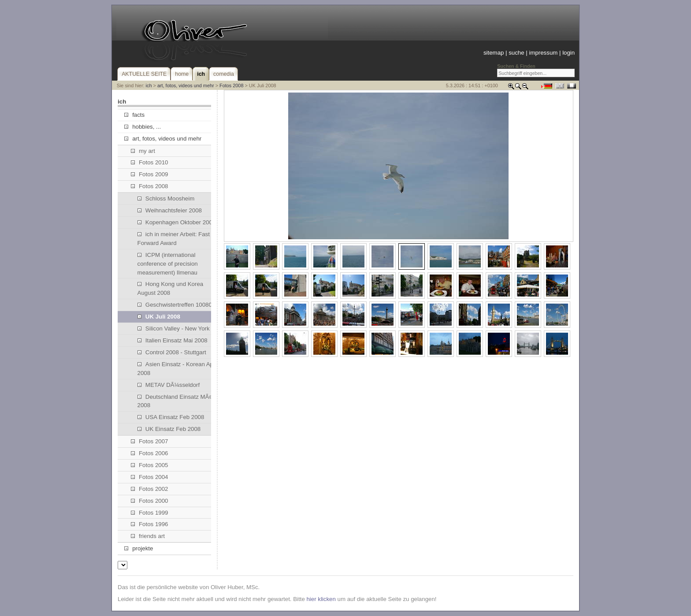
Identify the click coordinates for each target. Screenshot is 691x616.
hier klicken (321, 599)
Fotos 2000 (150, 501)
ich (149, 85)
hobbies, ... (143, 127)
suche (516, 53)
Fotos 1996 (150, 524)
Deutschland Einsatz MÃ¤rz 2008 (177, 401)
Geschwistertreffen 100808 (176, 305)
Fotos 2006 (150, 453)
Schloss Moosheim (166, 199)
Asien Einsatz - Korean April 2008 (178, 369)
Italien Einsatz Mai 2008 (173, 340)
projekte (139, 548)
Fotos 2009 (150, 174)
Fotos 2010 (150, 162)
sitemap (494, 53)
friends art (148, 536)
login (568, 53)
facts (134, 115)
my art (143, 151)
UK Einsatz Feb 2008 (169, 429)
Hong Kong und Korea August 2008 (171, 288)
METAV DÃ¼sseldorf (169, 385)
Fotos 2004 (150, 477)
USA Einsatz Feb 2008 (171, 417)
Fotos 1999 (150, 513)
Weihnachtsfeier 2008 (170, 210)
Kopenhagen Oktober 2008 (177, 222)
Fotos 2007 (150, 441)
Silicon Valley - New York (174, 328)
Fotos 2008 (231, 85)
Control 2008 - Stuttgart (172, 352)
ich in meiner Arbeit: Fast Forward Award (174, 239)
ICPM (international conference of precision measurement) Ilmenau (168, 264)
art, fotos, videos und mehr (186, 85)
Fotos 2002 (150, 489)
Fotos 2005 (150, 465)
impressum (543, 53)
